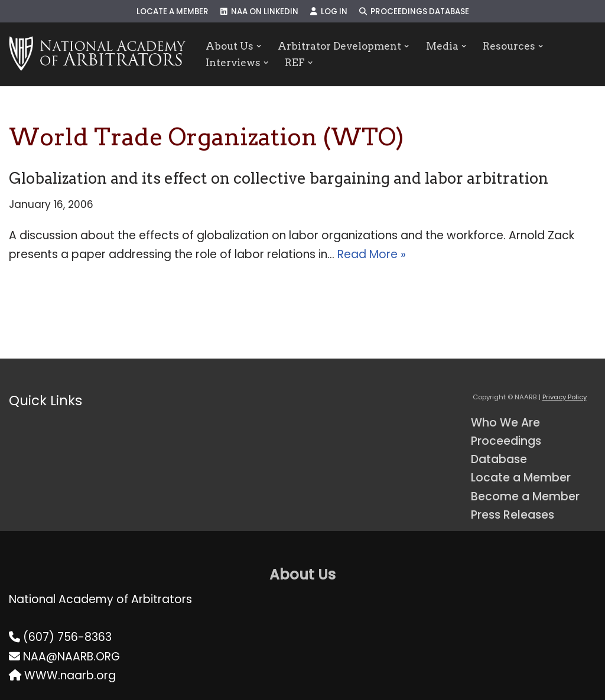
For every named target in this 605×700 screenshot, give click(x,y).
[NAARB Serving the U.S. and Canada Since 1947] (97, 54)
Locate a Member (173, 12)
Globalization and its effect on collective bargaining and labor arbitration (279, 178)
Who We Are (505, 423)
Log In (329, 12)
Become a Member (525, 496)
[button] (259, 46)
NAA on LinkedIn (259, 12)
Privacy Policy (565, 397)
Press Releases (513, 515)
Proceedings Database (414, 12)
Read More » (372, 254)
